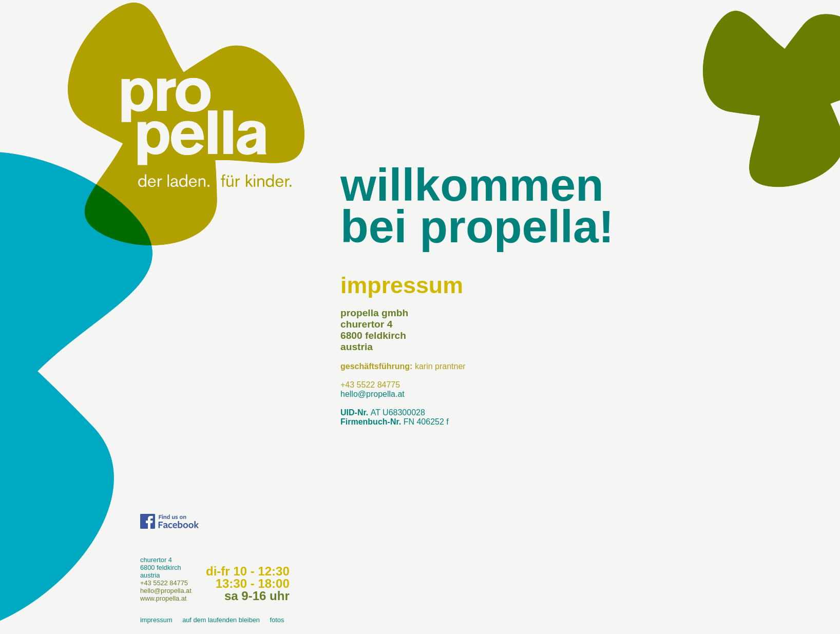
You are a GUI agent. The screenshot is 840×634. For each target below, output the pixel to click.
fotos (277, 620)
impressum (156, 620)
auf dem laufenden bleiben (221, 620)
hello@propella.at (373, 394)
